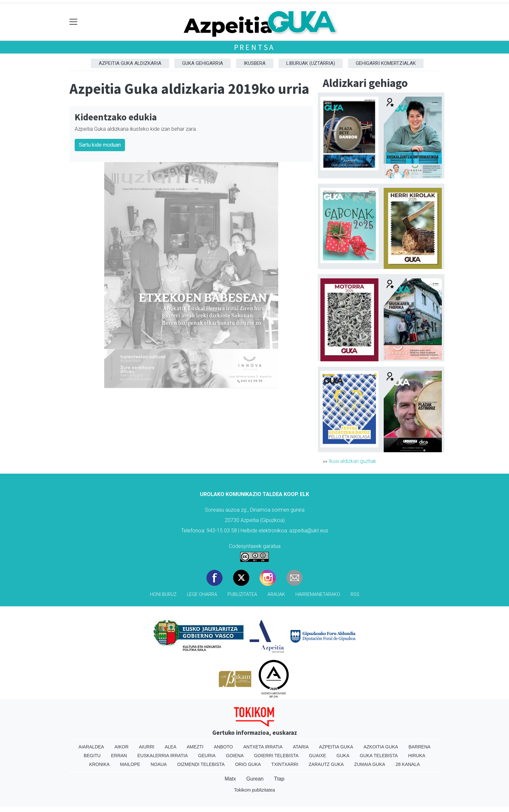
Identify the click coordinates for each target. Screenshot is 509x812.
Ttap (279, 779)
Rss (355, 594)
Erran (119, 756)
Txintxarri (285, 764)
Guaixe (318, 756)
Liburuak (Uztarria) (311, 63)
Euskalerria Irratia (162, 756)
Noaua (159, 764)
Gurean (255, 779)
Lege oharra (202, 594)
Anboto (223, 747)
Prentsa (255, 47)
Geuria (207, 756)
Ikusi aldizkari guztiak (352, 461)
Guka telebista (379, 756)
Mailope (130, 764)
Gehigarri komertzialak (386, 63)
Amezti (195, 747)
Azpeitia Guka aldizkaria (130, 63)
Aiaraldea (91, 747)
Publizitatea (242, 594)
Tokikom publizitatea (255, 790)
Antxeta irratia (263, 747)
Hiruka (417, 756)
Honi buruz (163, 594)
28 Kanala (408, 764)
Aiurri (147, 747)
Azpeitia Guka (336, 747)
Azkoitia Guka (381, 747)
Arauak (276, 594)
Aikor (121, 747)
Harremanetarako (318, 594)
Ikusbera (255, 63)
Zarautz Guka (326, 764)
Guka (343, 756)
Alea (170, 747)
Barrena (419, 747)
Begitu (92, 756)
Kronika (99, 764)
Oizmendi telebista (201, 764)
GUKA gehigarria (203, 63)
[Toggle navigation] (74, 22)
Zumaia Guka (370, 764)
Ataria (301, 747)
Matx (230, 779)
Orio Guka (248, 764)
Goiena (235, 756)
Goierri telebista (276, 756)
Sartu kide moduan (100, 145)
